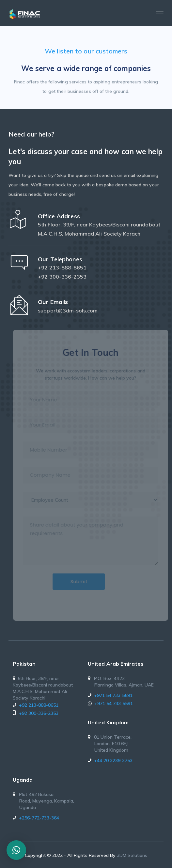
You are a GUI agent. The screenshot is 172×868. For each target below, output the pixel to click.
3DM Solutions (132, 855)
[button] (16, 850)
